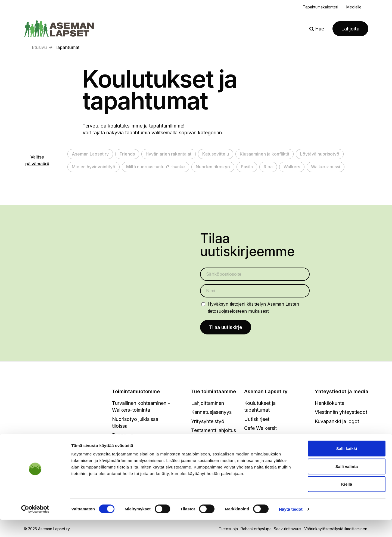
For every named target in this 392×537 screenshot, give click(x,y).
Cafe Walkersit (260, 429)
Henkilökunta (330, 404)
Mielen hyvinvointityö (94, 167)
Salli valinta (347, 484)
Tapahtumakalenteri (321, 7)
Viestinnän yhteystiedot (341, 413)
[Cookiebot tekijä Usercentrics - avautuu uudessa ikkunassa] (35, 526)
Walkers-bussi (326, 167)
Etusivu (39, 47)
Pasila (247, 167)
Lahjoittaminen (208, 404)
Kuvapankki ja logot (337, 422)
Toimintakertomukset (268, 447)
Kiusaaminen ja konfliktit (265, 154)
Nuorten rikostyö (213, 167)
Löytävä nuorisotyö (320, 154)
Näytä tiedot (291, 526)
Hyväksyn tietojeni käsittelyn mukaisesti (253, 307)
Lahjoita (350, 29)
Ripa (268, 167)
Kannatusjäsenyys (211, 413)
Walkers (292, 167)
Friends (127, 154)
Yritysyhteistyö (208, 422)
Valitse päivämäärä (37, 160)
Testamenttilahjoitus (214, 431)
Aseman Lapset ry (90, 154)
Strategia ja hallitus (265, 438)
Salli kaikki (347, 466)
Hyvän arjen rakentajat (169, 154)
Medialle (354, 7)
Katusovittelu (216, 154)
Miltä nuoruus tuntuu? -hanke (155, 167)
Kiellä (347, 501)
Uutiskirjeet (257, 420)
